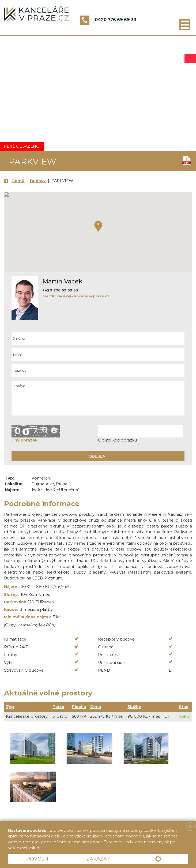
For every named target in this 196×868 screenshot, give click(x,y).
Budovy (38, 181)
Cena (96, 707)
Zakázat (98, 859)
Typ (10, 707)
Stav (184, 707)
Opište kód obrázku (117, 440)
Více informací (61, 848)
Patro (58, 707)
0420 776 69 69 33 (116, 20)
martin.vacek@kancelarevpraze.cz (76, 296)
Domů (18, 181)
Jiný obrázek (25, 440)
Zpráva (98, 398)
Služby (134, 707)
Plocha (79, 707)
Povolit (38, 859)
